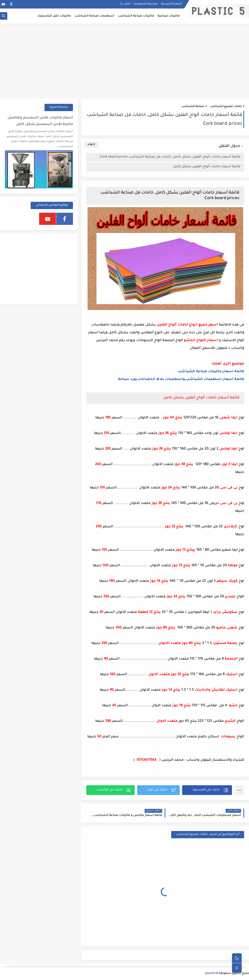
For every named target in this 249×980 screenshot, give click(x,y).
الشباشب (186, 372)
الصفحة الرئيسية (172, 4)
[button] (207, 790)
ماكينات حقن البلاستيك (54, 16)
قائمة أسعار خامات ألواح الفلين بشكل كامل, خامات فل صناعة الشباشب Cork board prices (170, 157)
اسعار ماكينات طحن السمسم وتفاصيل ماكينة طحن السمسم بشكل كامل (40, 121)
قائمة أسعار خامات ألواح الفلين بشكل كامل (207, 167)
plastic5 (210, 974)
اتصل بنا (125, 4)
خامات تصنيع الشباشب (226, 107)
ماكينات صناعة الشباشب (136, 16)
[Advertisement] (124, 61)
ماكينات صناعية (169, 16)
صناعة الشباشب (193, 107)
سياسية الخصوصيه (146, 4)
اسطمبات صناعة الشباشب (94, 16)
